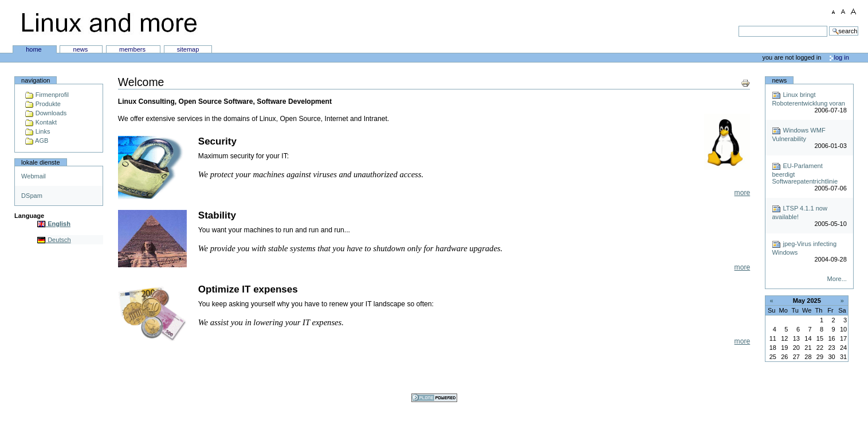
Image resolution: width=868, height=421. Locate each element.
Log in (842, 57)
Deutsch (54, 240)
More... (837, 279)
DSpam (32, 196)
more (743, 193)
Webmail (34, 176)
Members (133, 49)
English (54, 224)
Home (35, 49)
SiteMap (188, 49)
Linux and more (109, 23)
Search (424, 26)
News (82, 49)
